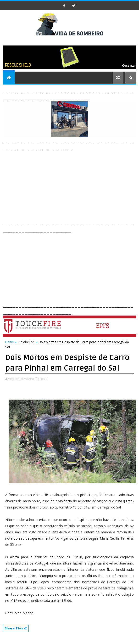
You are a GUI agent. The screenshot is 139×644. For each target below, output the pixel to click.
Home (10, 342)
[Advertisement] (71, 185)
